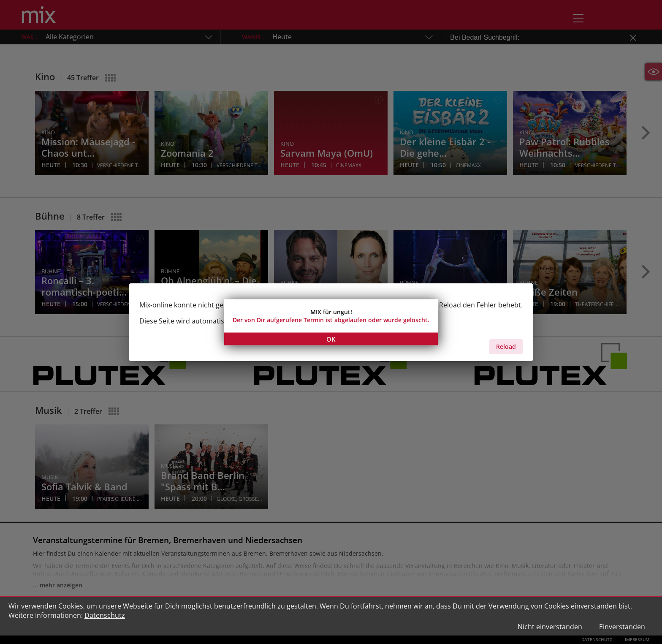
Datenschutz (105, 615)
